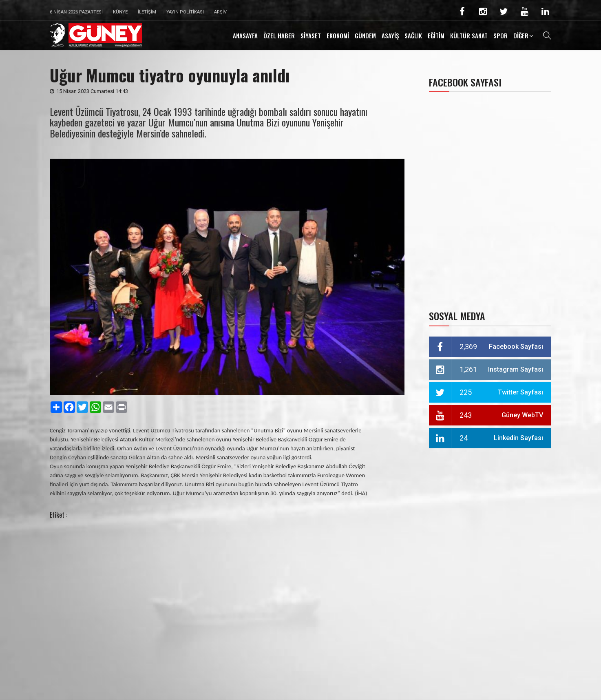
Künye (120, 12)
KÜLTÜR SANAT (469, 35)
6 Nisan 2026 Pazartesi (76, 12)
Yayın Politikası (185, 12)
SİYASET (311, 35)
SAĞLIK (413, 35)
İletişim (147, 12)
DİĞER (521, 35)
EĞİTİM (436, 35)
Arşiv (220, 12)
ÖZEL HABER (279, 35)
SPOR (500, 35)
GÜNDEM (365, 35)
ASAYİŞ (390, 35)
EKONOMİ (338, 35)
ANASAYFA (245, 35)
